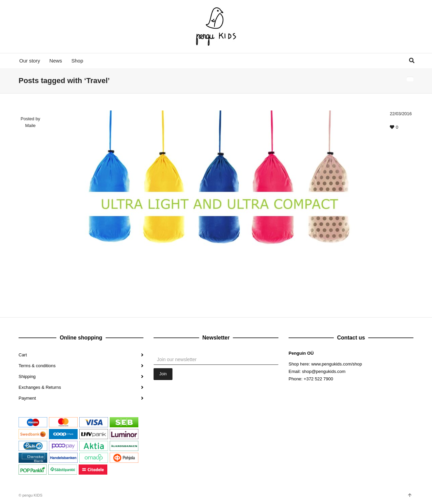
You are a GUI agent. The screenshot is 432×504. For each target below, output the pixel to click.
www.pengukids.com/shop (336, 364)
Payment (27, 398)
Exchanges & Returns (40, 387)
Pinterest (339, 402)
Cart (23, 355)
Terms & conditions (37, 366)
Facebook (294, 402)
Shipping (27, 376)
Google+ (324, 402)
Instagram (309, 402)
